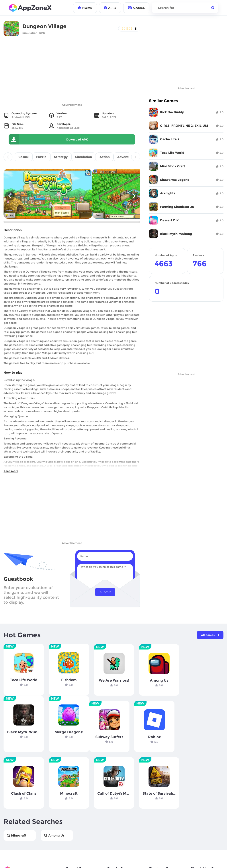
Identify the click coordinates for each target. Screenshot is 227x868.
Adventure (126, 157)
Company (11, 859)
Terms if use (50, 859)
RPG (42, 33)
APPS (110, 8)
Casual (23, 157)
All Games (210, 635)
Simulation (30, 33)
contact (71, 859)
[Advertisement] (72, 71)
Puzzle (41, 157)
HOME (85, 8)
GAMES (136, 8)
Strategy (61, 157)
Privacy (29, 859)
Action (105, 157)
